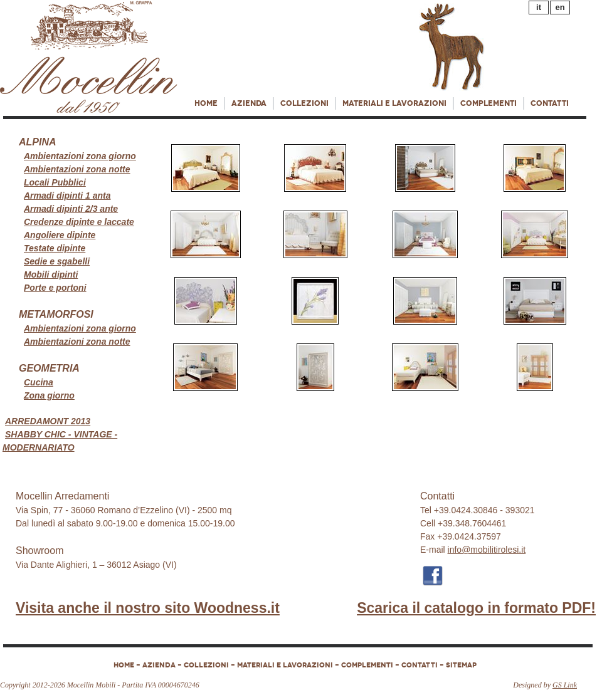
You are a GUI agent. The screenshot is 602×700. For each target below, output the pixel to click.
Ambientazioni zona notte (77, 169)
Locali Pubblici (55, 182)
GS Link (565, 685)
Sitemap (461, 665)
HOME (124, 665)
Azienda (249, 103)
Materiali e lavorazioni (394, 103)
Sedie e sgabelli (57, 261)
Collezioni (304, 103)
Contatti (550, 103)
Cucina (39, 382)
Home (206, 103)
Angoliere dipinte (60, 235)
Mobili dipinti (51, 274)
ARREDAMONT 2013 (48, 421)
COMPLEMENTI (488, 103)
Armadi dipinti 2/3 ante (71, 209)
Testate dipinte (55, 248)
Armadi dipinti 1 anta (67, 196)
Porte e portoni (55, 288)
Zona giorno (49, 395)
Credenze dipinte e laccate (79, 222)
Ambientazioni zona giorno (80, 156)
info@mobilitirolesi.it (487, 550)
